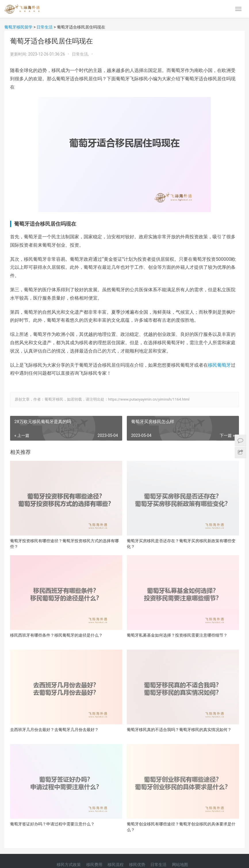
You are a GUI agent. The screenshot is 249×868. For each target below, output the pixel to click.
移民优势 (137, 865)
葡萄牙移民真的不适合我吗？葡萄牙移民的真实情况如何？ (179, 730)
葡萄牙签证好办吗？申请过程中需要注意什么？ (52, 824)
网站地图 (180, 865)
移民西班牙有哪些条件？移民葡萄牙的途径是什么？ (56, 635)
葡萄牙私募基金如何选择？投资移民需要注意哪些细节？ (177, 635)
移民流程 (116, 865)
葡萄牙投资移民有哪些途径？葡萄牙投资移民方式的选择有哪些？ (64, 544)
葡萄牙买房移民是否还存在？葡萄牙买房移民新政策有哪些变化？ (181, 544)
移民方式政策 (69, 865)
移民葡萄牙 (219, 365)
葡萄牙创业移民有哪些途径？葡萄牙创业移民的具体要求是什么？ (181, 827)
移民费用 (94, 865)
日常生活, (81, 54)
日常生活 (158, 865)
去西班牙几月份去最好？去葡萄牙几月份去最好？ (54, 730)
